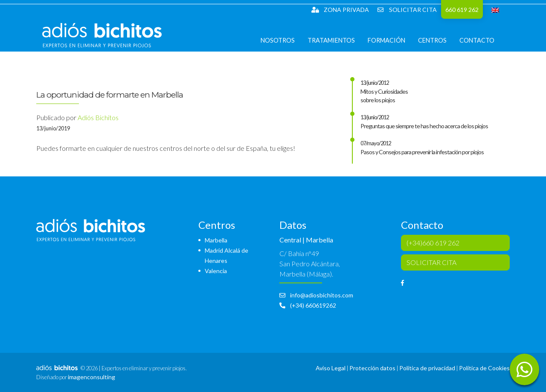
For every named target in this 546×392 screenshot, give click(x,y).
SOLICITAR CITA (407, 10)
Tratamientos (337, 47)
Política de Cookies (484, 368)
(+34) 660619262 (308, 305)
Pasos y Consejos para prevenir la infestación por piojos (422, 152)
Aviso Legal (331, 368)
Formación (392, 47)
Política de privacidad (427, 368)
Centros (438, 47)
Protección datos (372, 368)
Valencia (216, 271)
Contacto (483, 47)
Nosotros (284, 47)
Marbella (216, 240)
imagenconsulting (91, 377)
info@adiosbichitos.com (316, 295)
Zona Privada (340, 10)
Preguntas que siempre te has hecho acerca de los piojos (424, 126)
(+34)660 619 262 (433, 243)
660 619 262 (462, 10)
